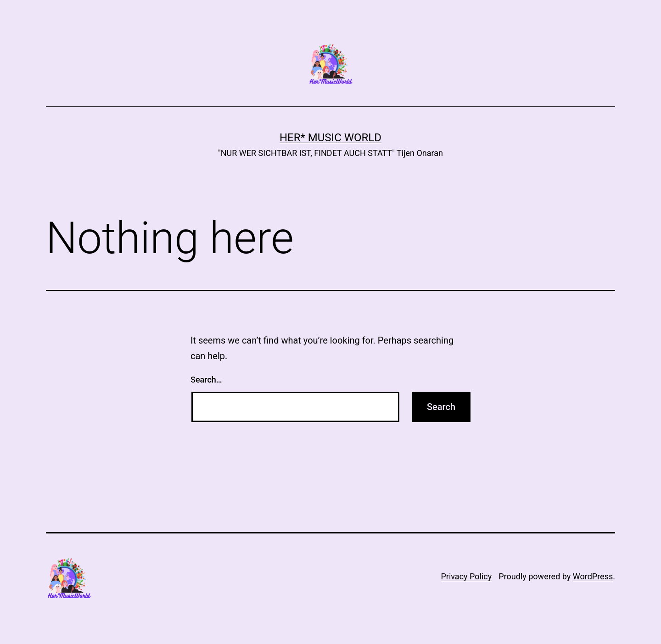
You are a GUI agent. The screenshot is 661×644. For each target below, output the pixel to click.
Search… (206, 380)
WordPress (593, 576)
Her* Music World (330, 138)
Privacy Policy (466, 576)
